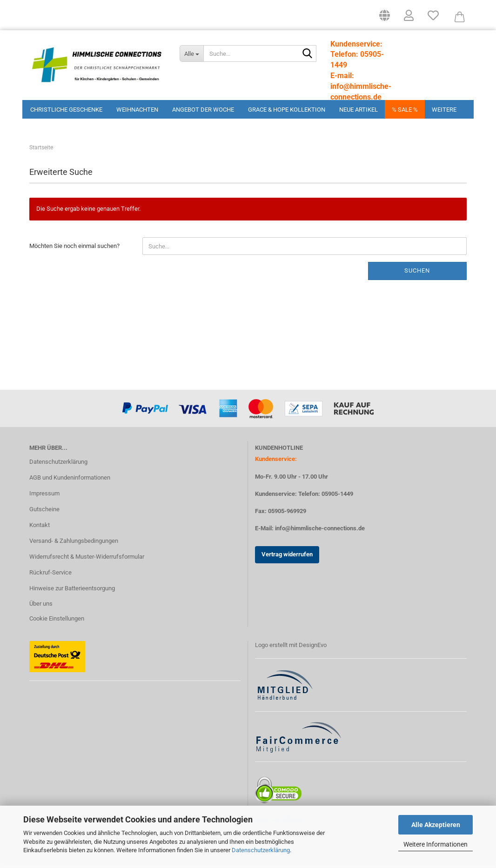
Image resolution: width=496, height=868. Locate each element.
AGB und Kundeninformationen (70, 481)
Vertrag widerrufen (287, 558)
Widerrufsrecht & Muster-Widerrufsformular (87, 560)
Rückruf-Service (50, 576)
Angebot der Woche (203, 110)
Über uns (41, 607)
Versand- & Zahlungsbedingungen (74, 544)
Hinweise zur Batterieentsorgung (72, 591)
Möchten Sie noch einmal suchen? (74, 249)
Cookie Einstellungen (57, 622)
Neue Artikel (359, 110)
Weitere (444, 110)
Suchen (417, 274)
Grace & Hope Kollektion (287, 110)
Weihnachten (137, 110)
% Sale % (405, 110)
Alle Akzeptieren (436, 825)
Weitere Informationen (436, 844)
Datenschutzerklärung (261, 850)
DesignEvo (313, 648)
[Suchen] (308, 54)
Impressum (44, 497)
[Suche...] (191, 53)
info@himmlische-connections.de (320, 531)
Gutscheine (44, 512)
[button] (385, 19)
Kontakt (40, 528)
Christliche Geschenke (66, 110)
